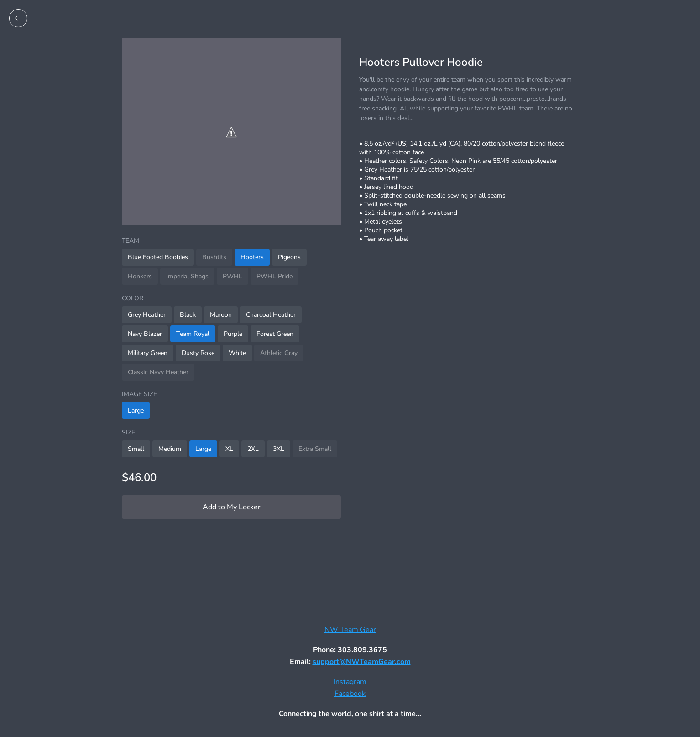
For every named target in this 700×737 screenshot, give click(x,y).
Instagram (350, 682)
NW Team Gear (350, 630)
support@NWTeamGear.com (362, 662)
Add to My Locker (232, 507)
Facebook (350, 694)
